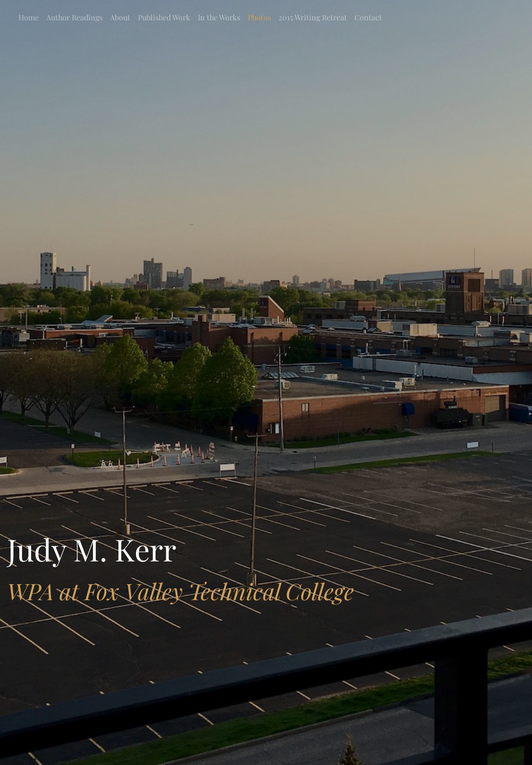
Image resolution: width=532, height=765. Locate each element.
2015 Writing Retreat (313, 17)
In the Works (219, 17)
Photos (259, 17)
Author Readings (74, 17)
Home (29, 17)
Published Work (164, 17)
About (120, 17)
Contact (368, 17)
